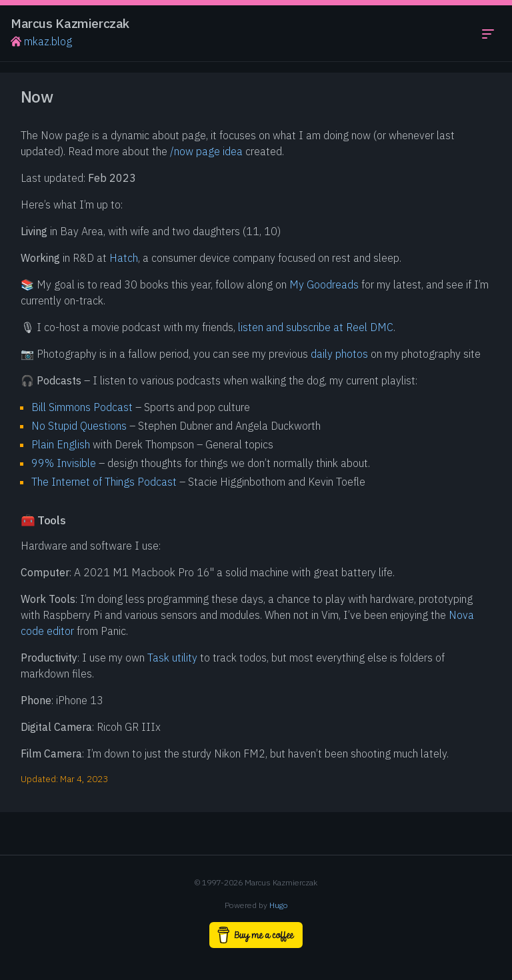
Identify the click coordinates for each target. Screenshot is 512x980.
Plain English (61, 444)
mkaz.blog (41, 41)
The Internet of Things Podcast (104, 482)
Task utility (172, 658)
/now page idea (206, 151)
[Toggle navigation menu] (488, 33)
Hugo (279, 905)
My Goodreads (324, 284)
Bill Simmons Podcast (82, 407)
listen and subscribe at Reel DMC (316, 327)
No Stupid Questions (79, 426)
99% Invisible (64, 463)
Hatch (124, 258)
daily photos (339, 354)
